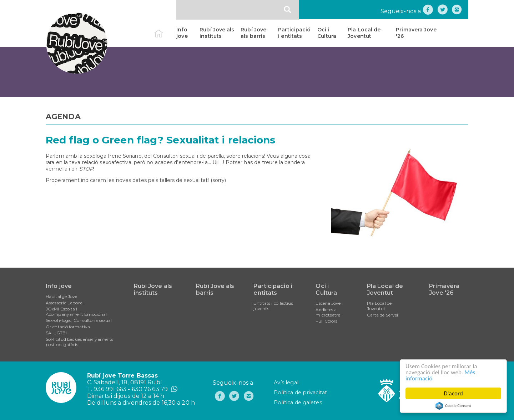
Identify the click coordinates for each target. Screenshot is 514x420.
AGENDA (63, 117)
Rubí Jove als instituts (217, 33)
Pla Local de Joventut (364, 33)
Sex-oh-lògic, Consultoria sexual (79, 320)
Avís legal (286, 383)
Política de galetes (298, 403)
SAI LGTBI (56, 333)
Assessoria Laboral (65, 303)
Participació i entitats (294, 33)
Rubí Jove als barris (253, 33)
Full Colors (326, 321)
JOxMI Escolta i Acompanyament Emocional (76, 312)
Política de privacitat (300, 393)
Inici (165, 30)
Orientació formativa (68, 327)
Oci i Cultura (327, 33)
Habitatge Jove (61, 296)
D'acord (453, 393)
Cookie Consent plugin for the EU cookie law (453, 406)
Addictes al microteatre (328, 312)
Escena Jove (328, 303)
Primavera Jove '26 (416, 33)
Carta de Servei (383, 315)
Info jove (182, 33)
